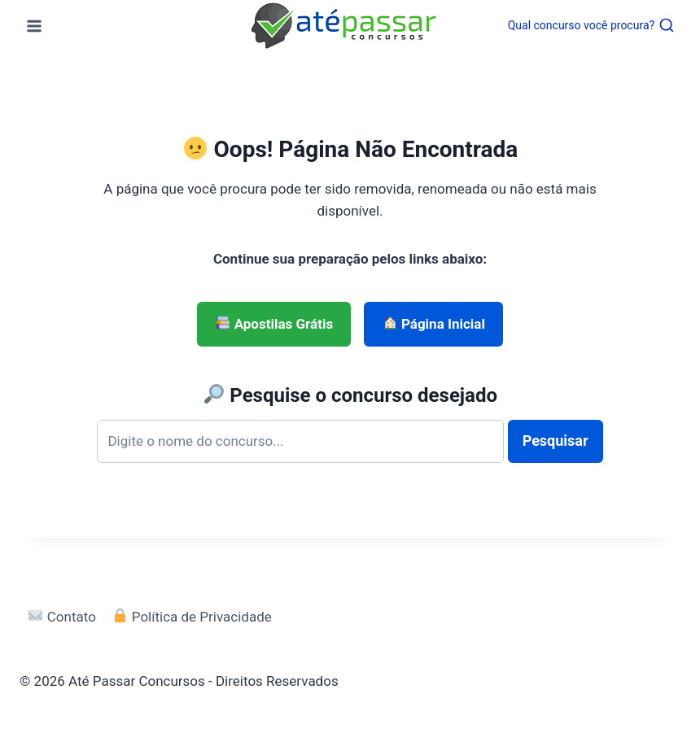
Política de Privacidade (192, 617)
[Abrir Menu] (35, 26)
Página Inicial (434, 324)
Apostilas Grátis (274, 324)
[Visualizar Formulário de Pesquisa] (591, 25)
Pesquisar (556, 441)
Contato (62, 617)
